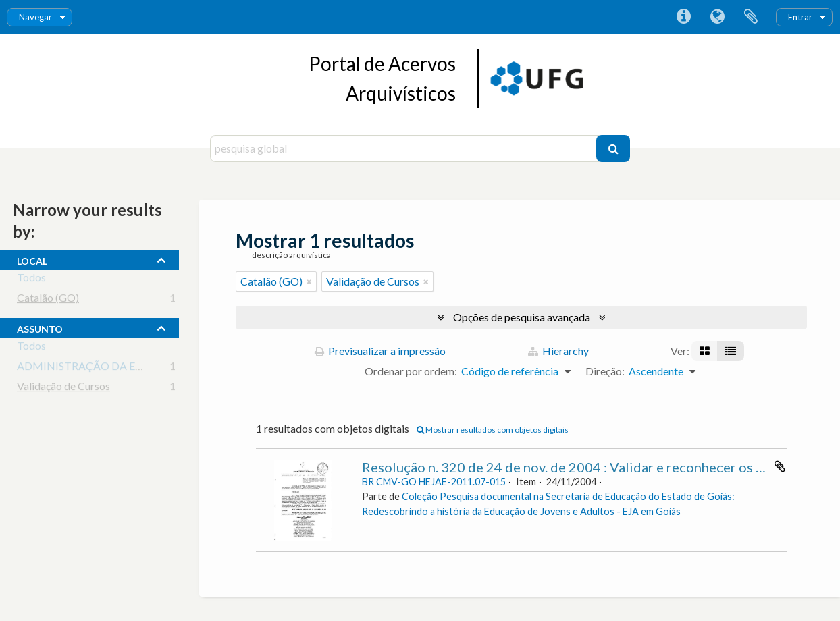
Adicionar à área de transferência (780, 466)
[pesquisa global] (405, 148)
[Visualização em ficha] (705, 351)
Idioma (717, 17)
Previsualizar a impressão (380, 351)
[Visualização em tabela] (731, 351)
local (32, 259)
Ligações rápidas (683, 17)
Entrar (800, 17)
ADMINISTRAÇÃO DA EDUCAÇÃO (103, 368)
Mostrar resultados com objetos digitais (493, 430)
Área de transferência (751, 17)
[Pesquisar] (613, 148)
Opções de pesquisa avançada (522, 317)
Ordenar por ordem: (411, 371)
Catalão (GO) (48, 300)
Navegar (35, 17)
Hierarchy (558, 351)
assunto (40, 327)
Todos (31, 280)
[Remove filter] (309, 281)
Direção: (605, 371)
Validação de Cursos (63, 388)
